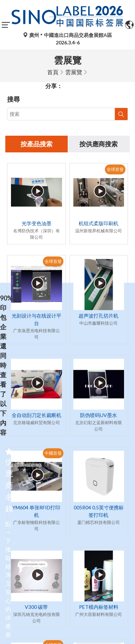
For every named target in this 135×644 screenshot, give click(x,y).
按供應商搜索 (99, 144)
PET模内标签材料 (99, 607)
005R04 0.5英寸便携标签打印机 (99, 511)
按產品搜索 (36, 144)
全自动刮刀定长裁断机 (36, 415)
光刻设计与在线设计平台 (36, 319)
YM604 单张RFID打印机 (36, 511)
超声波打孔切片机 (99, 316)
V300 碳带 (36, 607)
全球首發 (115, 169)
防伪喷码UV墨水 (99, 415)
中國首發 (53, 453)
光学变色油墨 (36, 223)
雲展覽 (74, 72)
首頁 (53, 72)
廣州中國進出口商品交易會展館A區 (67, 35)
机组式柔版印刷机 (99, 223)
